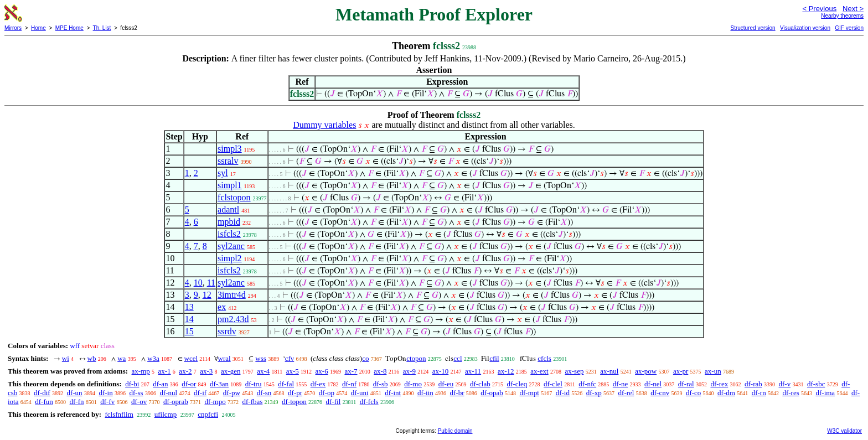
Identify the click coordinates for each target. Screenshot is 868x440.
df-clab (480, 384)
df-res (790, 393)
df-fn (77, 402)
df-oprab (176, 402)
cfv (290, 358)
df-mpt (529, 393)
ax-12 (506, 371)
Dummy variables (324, 125)
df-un (74, 393)
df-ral (686, 384)
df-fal (286, 384)
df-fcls (369, 402)
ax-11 (473, 371)
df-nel (653, 384)
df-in (105, 393)
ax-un (713, 371)
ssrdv (227, 331)
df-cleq (517, 384)
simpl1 (230, 185)
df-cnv (660, 393)
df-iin (425, 393)
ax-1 (165, 371)
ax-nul (609, 371)
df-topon (294, 402)
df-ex (318, 384)
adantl (228, 209)
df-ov (139, 402)
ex (222, 307)
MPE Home (69, 28)
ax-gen (231, 371)
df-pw (232, 393)
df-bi (132, 384)
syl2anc (231, 246)
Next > (853, 9)
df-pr (295, 393)
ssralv (228, 161)
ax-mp (141, 371)
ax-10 (441, 371)
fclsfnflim (119, 414)
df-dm (726, 393)
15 (189, 331)
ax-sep (574, 371)
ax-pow (646, 371)
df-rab (753, 384)
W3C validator (844, 431)
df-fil (334, 402)
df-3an (219, 384)
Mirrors (13, 28)
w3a (153, 358)
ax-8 (380, 371)
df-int (393, 393)
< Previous (819, 9)
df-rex (719, 384)
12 (207, 295)
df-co (693, 393)
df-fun (44, 402)
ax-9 (409, 371)
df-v (785, 384)
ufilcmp (166, 414)
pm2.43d (233, 319)
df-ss (136, 393)
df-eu (446, 384)
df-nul (168, 393)
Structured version (753, 28)
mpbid (229, 222)
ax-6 (322, 371)
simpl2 (230, 258)
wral (224, 358)
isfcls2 (229, 234)
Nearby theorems (842, 16)
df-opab (492, 393)
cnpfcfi (208, 414)
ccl (458, 358)
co (365, 358)
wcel (191, 358)
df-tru (254, 384)
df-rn (759, 393)
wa (122, 358)
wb (92, 358)
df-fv (107, 402)
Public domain (455, 431)
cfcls (544, 358)
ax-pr (681, 371)
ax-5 (293, 371)
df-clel (553, 384)
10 (198, 283)
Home (38, 28)
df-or (189, 384)
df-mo (413, 384)
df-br (457, 393)
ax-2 (185, 371)
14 (189, 319)
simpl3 (230, 149)
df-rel (626, 393)
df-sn (264, 393)
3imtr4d (232, 295)
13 (189, 307)
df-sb (381, 384)
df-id (563, 393)
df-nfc (587, 384)
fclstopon (234, 197)
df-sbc (816, 384)
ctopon (416, 358)
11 (211, 283)
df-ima (825, 393)
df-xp (594, 393)
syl (223, 173)
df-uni (360, 393)
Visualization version (805, 28)
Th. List (102, 28)
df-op (327, 393)
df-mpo (215, 402)
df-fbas (252, 402)
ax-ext (539, 371)
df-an (160, 384)
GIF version (849, 28)
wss (261, 358)
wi (66, 358)
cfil (494, 358)
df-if (200, 393)
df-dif (42, 393)
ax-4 (263, 371)
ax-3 (206, 371)
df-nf (349, 384)
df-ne (620, 384)
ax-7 (351, 371)
